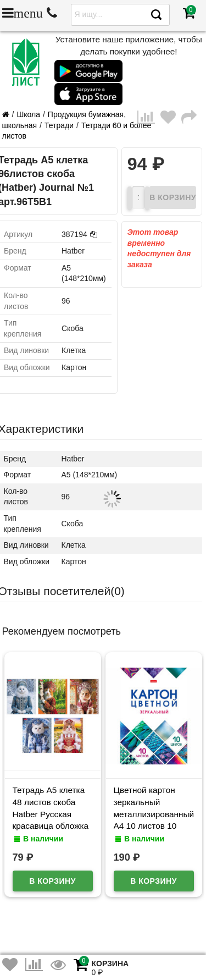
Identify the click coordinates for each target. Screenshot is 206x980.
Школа (28, 114)
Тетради (59, 125)
